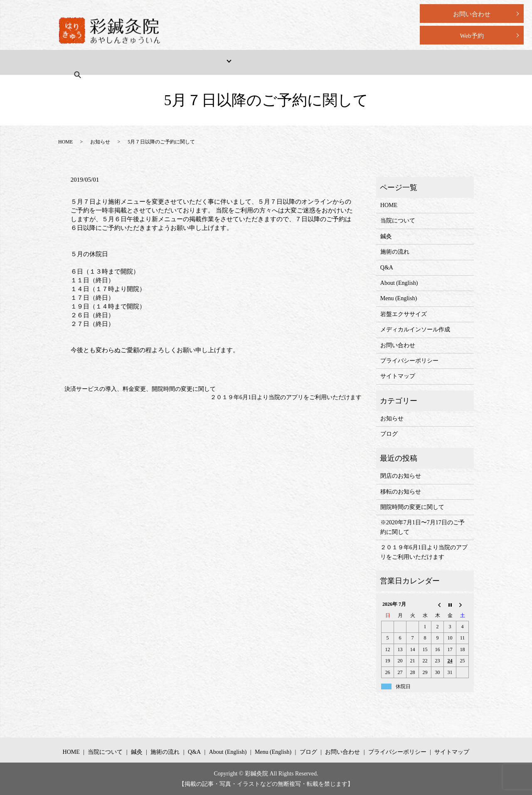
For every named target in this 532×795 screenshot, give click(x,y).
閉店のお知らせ (401, 476)
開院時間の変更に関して (412, 507)
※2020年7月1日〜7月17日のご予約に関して (422, 527)
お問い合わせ (472, 14)
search (423, 62)
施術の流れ (241, 62)
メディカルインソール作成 (415, 330)
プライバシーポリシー (409, 361)
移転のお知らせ (401, 492)
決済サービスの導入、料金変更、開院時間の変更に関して (140, 389)
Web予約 (472, 36)
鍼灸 (386, 236)
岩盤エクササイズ (404, 314)
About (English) (324, 62)
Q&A (280, 62)
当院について (124, 62)
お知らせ (100, 142)
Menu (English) (380, 62)
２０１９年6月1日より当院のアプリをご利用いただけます (286, 397)
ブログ (389, 434)
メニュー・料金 (180, 62)
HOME (80, 62)
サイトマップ (398, 376)
